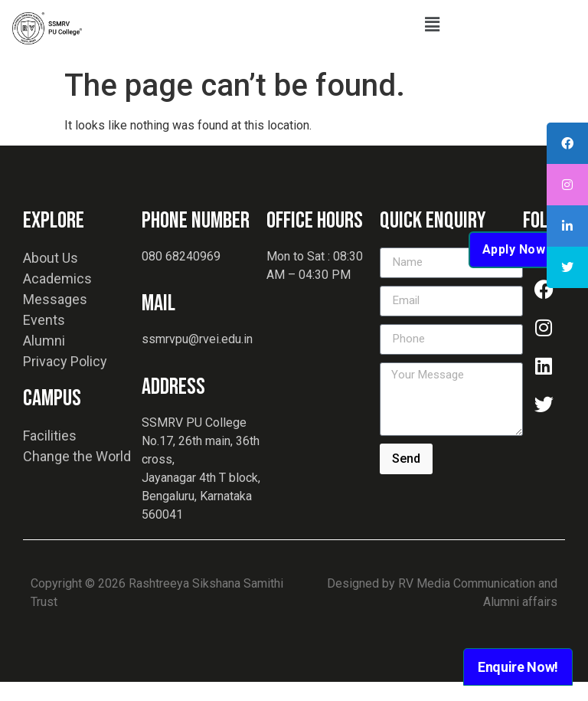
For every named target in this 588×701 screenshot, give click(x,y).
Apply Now (514, 269)
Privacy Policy (65, 380)
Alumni (44, 360)
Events (44, 339)
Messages (55, 318)
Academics (57, 298)
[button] (432, 25)
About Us (51, 277)
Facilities (50, 455)
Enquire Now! (518, 667)
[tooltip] (567, 143)
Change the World (77, 475)
